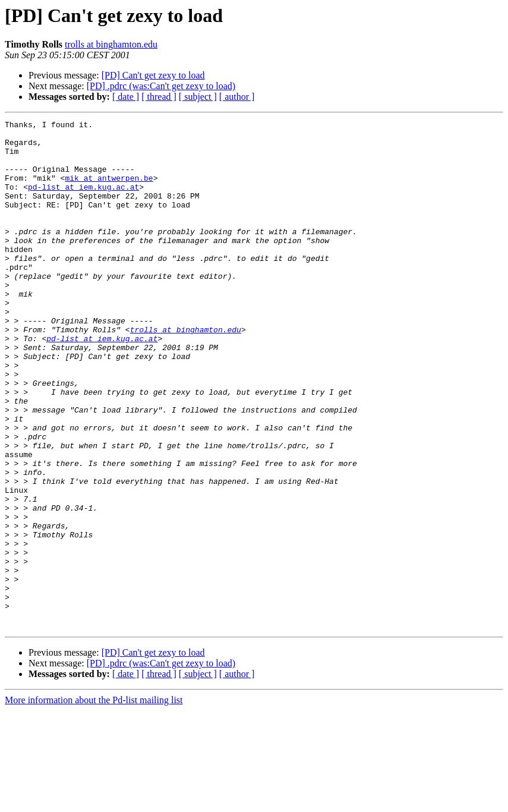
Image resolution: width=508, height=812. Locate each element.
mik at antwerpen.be (109, 190)
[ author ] (237, 97)
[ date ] (126, 97)
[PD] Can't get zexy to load (153, 75)
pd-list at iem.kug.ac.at (83, 201)
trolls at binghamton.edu (111, 44)
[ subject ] (198, 97)
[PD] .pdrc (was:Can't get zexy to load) (161, 86)
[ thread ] (159, 97)
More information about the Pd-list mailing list (94, 802)
